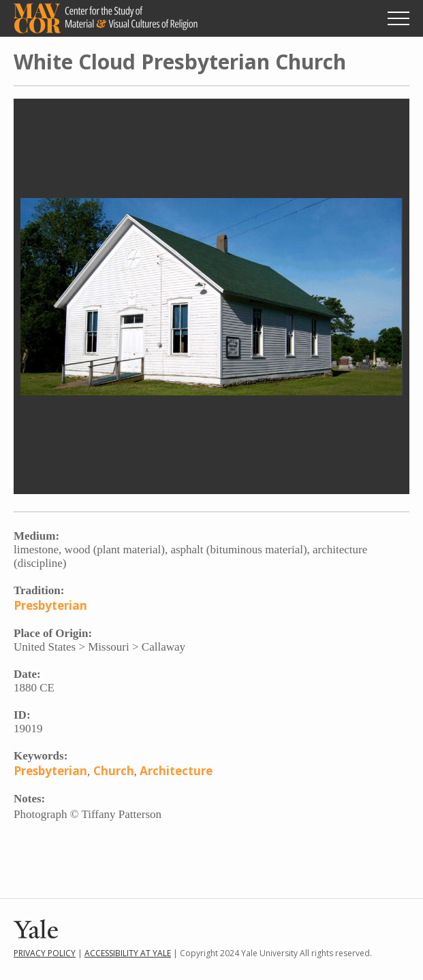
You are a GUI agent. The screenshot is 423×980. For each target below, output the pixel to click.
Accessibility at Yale (128, 953)
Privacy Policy (45, 953)
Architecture (176, 771)
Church (114, 771)
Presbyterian (50, 605)
